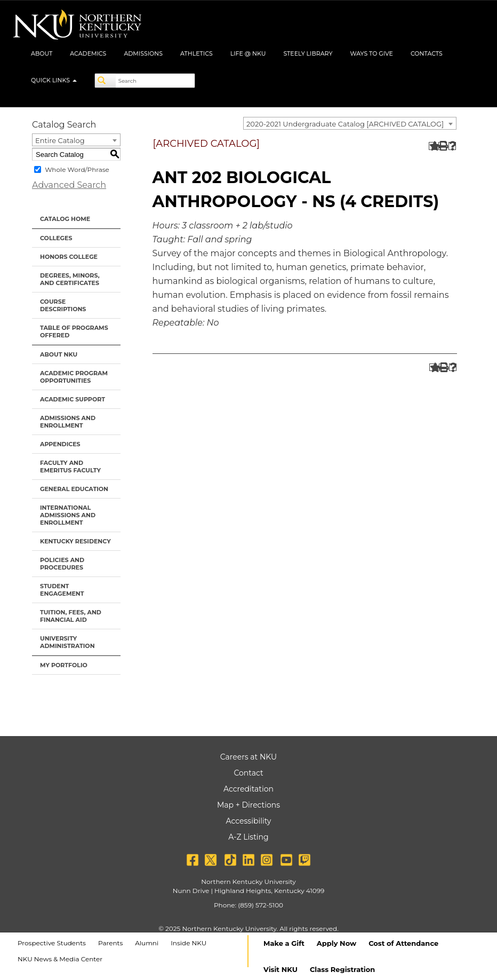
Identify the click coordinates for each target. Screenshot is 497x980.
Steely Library (308, 53)
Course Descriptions (63, 305)
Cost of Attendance (403, 943)
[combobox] (350, 123)
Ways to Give (371, 53)
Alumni (147, 943)
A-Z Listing (248, 837)
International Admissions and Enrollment (68, 515)
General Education (74, 489)
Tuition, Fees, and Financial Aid (71, 616)
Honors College (69, 257)
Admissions (143, 53)
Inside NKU (189, 943)
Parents (110, 943)
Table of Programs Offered (74, 331)
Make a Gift (284, 943)
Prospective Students (52, 943)
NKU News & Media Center (60, 959)
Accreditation (248, 789)
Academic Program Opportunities (74, 377)
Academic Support (73, 399)
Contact (248, 773)
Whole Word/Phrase (77, 169)
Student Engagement (62, 590)
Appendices (60, 444)
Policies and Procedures (62, 564)
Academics (88, 53)
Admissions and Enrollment (68, 422)
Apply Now (336, 943)
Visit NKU (280, 969)
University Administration (67, 642)
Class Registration (342, 969)
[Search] (106, 81)
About (42, 53)
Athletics (197, 53)
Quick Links (54, 80)
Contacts (427, 53)
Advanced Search (69, 185)
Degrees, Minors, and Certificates (70, 279)
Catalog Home (65, 219)
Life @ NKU (248, 53)
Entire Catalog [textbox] (60, 140)
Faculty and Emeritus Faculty (70, 467)
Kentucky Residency (75, 541)
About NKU (59, 354)
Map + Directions (248, 805)
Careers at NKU (248, 757)
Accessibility (249, 821)
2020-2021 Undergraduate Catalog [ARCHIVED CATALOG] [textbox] (345, 124)
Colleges (56, 238)
